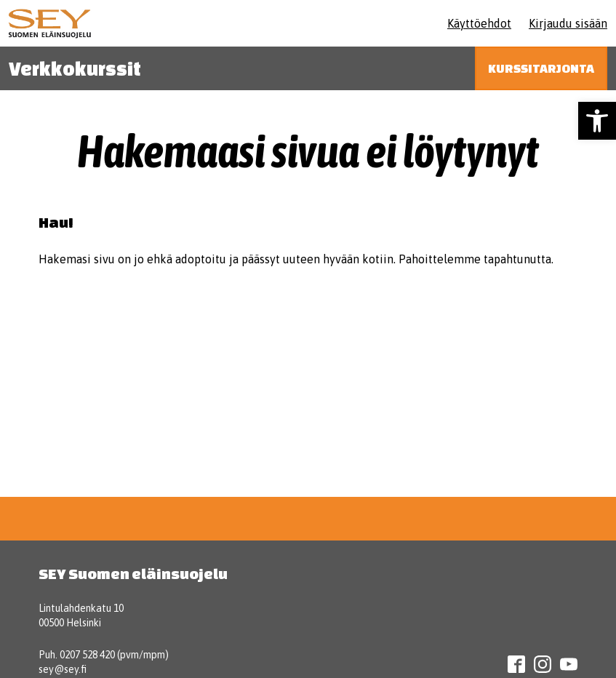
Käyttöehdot (479, 23)
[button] (597, 121)
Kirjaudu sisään (568, 23)
